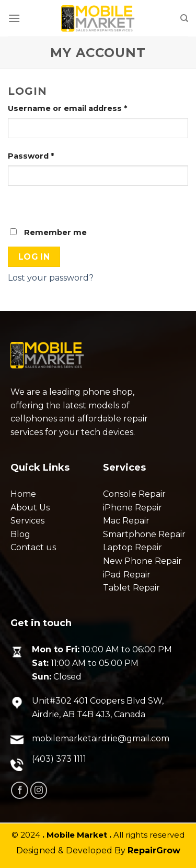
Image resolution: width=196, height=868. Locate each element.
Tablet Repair (131, 588)
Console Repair (134, 494)
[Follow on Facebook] (20, 790)
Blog (20, 534)
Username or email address (67, 108)
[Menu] (14, 18)
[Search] (184, 18)
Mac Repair (126, 521)
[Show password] (18, 204)
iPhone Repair (132, 508)
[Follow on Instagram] (39, 790)
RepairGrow (154, 850)
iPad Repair (127, 575)
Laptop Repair (132, 547)
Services (27, 521)
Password (31, 156)
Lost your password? (51, 278)
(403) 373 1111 (59, 759)
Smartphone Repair (144, 534)
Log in (34, 257)
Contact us (33, 547)
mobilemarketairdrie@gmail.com (101, 738)
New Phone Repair (142, 561)
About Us (30, 508)
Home (23, 494)
